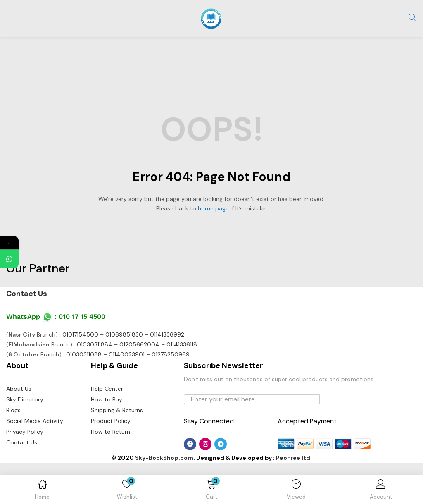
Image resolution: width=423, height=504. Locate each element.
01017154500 (80, 375)
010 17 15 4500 (82, 357)
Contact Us (27, 334)
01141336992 (167, 375)
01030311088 (84, 395)
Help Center (107, 430)
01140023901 (127, 395)
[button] (212, 491)
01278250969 (171, 395)
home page (213, 208)
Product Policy (111, 462)
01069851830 (124, 375)
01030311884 (95, 385)
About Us (19, 430)
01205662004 (139, 385)
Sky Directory (25, 440)
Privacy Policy (25, 473)
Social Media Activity (35, 462)
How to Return (111, 473)
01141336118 (182, 385)
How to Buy (107, 440)
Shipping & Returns (117, 451)
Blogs (13, 451)
